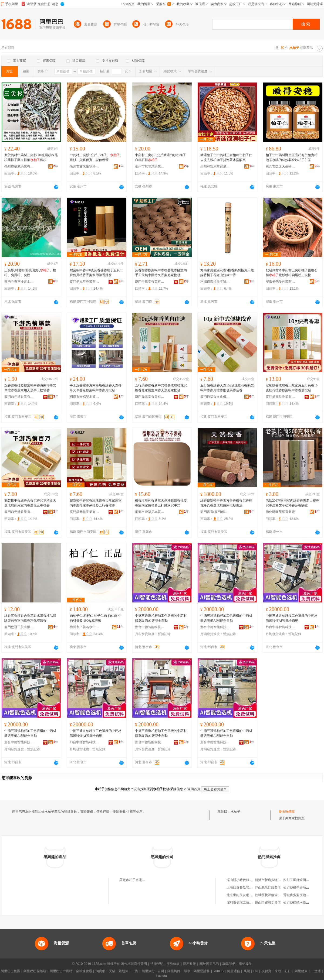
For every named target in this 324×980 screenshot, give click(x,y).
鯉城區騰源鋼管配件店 (271, 895)
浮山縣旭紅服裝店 (268, 888)
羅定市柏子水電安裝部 (136, 880)
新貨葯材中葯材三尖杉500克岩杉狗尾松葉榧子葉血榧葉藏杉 (31, 157)
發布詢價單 (287, 812)
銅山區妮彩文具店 (268, 903)
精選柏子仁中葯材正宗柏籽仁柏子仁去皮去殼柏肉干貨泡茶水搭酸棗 (226, 157)
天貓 (112, 971)
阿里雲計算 (202, 971)
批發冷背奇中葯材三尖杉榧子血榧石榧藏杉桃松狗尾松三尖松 (292, 273)
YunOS (218, 971)
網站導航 (245, 964)
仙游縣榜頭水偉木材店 (299, 903)
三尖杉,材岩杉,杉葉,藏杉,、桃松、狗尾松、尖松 (30, 273)
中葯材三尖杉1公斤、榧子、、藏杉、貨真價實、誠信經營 (96, 157)
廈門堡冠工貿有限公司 (19, 627)
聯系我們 (229, 964)
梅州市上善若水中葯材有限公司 (85, 627)
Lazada (162, 976)
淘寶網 (100, 971)
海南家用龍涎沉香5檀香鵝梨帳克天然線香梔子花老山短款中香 (227, 273)
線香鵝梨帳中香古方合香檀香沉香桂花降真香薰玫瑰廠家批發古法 (226, 503)
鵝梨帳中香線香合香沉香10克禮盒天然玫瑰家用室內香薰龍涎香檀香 (30, 503)
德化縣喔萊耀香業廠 (280, 512)
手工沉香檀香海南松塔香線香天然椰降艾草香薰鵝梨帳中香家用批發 (96, 388)
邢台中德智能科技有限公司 (150, 627)
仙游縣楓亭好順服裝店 (299, 888)
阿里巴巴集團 (11, 971)
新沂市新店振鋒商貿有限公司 (276, 880)
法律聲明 (157, 964)
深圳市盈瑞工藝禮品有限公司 (248, 903)
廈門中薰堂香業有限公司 (150, 282)
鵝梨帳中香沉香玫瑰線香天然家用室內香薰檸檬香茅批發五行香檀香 (96, 503)
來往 (278, 971)
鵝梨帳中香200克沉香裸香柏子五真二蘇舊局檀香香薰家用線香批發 (96, 273)
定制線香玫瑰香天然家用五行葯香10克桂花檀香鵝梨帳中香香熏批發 (292, 388)
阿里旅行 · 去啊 (153, 971)
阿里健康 (301, 971)
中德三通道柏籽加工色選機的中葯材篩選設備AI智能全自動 (161, 618)
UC (256, 971)
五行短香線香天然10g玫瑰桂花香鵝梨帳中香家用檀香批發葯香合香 (227, 388)
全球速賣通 (84, 971)
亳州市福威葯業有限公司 (19, 166)
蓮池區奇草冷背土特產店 (19, 282)
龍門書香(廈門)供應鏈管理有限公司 (215, 512)
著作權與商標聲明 (134, 964)
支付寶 (266, 971)
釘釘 (288, 971)
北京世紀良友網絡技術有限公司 (249, 895)
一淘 (135, 971)
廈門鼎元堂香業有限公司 (85, 282)
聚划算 (123, 971)
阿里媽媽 (174, 971)
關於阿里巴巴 (209, 964)
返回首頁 (194, 789)
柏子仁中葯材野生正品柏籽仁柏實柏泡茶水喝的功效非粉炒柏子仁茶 (292, 157)
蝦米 (187, 971)
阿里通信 (234, 971)
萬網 (247, 971)
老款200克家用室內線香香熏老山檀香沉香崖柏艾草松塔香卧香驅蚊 (292, 503)
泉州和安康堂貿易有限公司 (215, 166)
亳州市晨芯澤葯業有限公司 (150, 166)
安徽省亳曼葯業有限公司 (281, 282)
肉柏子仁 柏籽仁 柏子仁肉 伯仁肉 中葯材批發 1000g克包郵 (96, 618)
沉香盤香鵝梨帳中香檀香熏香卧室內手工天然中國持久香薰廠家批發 (161, 273)
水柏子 (235, 812)
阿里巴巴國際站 (35, 971)
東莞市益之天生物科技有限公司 (281, 166)
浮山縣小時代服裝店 (241, 880)
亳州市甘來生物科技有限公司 (85, 166)
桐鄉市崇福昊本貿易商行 (215, 282)
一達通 (316, 971)
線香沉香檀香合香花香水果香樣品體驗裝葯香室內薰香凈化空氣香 (30, 618)
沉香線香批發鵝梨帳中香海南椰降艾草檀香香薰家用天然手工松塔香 (30, 388)
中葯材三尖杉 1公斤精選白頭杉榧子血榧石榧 (161, 157)
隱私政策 (190, 964)
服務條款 (173, 964)
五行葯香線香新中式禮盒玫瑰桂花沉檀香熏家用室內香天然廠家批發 (161, 388)
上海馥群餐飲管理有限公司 (246, 888)
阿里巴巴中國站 (61, 971)
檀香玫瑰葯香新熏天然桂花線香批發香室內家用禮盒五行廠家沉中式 (161, 503)
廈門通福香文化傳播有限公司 (215, 397)
